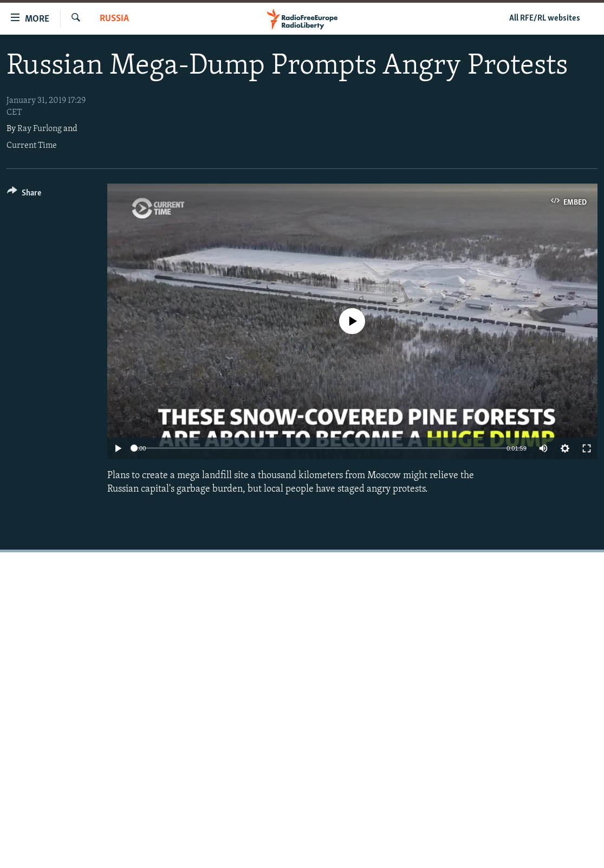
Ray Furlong (40, 129)
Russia (114, 19)
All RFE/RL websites (545, 18)
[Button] (24, 195)
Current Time (32, 146)
